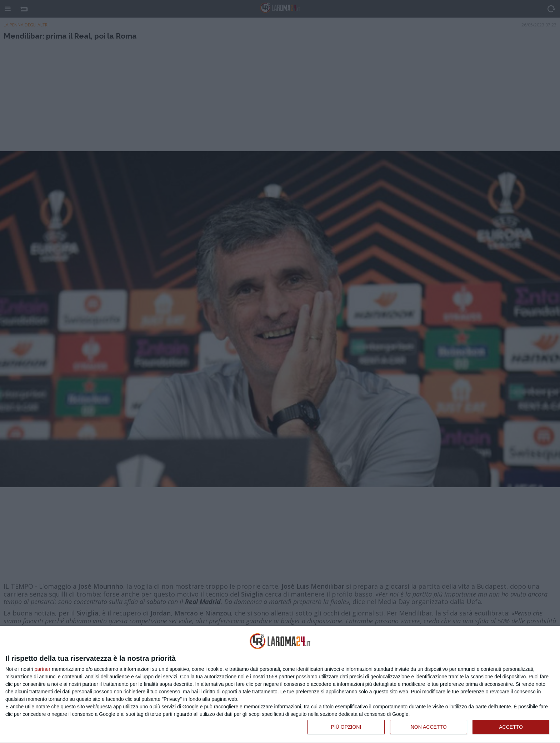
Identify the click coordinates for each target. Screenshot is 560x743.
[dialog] (280, 685)
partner (42, 669)
